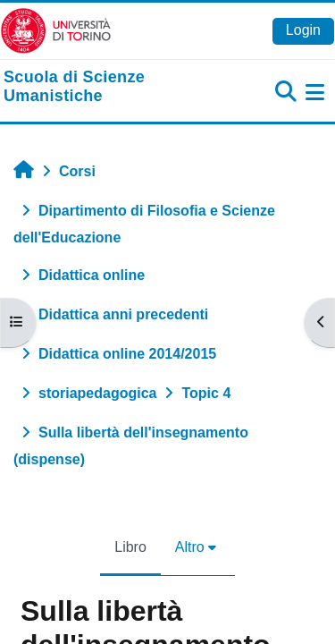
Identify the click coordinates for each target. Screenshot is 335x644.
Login (303, 30)
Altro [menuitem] (190, 547)
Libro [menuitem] (130, 547)
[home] (112, 87)
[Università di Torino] (56, 30)
